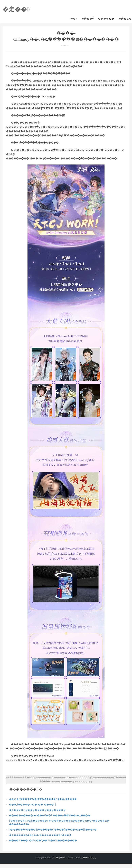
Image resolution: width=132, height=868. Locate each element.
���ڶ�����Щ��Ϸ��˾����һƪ (32, 805)
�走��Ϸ (17, 9)
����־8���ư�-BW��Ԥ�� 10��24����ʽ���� (43, 840)
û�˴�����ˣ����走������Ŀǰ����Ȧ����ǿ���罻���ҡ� (53, 830)
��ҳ (74, 19)
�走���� (106, 19)
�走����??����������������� (37, 810)
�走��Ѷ (88, 19)
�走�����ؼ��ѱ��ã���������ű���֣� (40, 835)
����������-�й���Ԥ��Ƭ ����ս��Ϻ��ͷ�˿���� (50, 815)
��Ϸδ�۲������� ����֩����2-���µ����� (43, 799)
